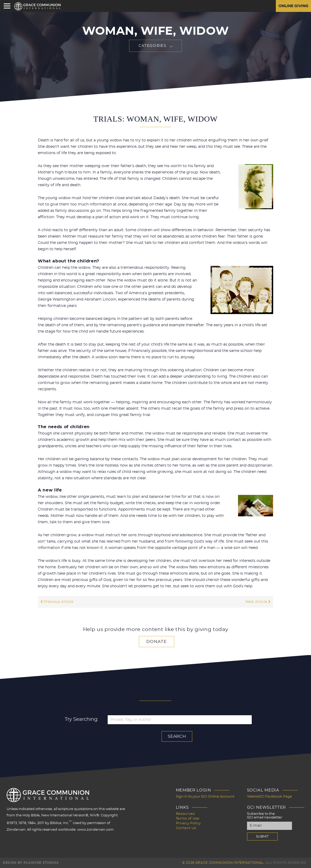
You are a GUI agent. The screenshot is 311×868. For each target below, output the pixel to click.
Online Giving (293, 6)
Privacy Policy (188, 823)
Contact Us (186, 828)
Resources (185, 814)
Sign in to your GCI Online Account (205, 797)
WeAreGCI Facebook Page (269, 797)
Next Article (258, 602)
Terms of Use (188, 819)
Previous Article (57, 602)
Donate (157, 642)
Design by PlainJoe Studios (31, 863)
